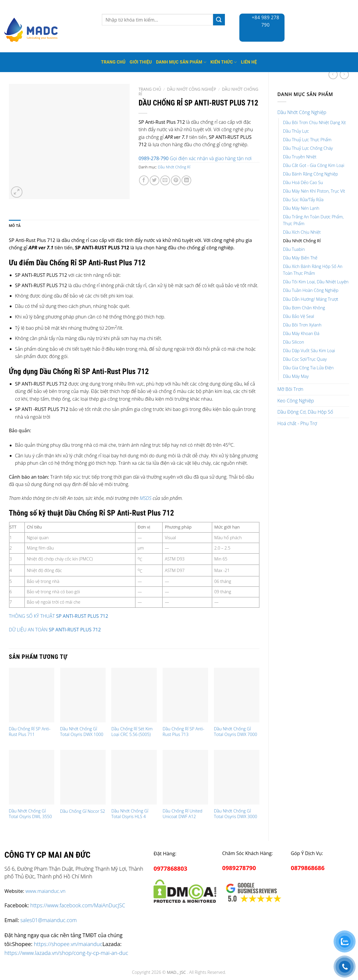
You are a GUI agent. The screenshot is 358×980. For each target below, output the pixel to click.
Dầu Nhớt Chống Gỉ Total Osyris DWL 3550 (30, 814)
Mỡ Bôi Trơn (290, 389)
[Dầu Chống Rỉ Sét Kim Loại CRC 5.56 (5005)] (134, 695)
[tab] (15, 226)
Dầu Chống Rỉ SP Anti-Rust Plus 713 (183, 732)
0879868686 (308, 868)
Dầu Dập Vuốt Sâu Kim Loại (309, 351)
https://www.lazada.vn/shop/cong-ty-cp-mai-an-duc (66, 953)
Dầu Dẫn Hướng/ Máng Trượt (311, 299)
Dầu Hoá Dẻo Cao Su (303, 182)
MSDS (146, 498)
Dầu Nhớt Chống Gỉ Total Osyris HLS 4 (130, 814)
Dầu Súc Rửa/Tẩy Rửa (303, 200)
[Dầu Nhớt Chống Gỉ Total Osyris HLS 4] (134, 777)
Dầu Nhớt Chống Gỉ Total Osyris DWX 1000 (82, 732)
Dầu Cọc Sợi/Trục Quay (305, 359)
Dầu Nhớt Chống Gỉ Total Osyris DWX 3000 (236, 814)
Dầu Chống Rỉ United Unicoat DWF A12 (183, 814)
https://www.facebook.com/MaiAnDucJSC (78, 905)
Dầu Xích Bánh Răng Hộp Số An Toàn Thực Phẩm (313, 270)
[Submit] (219, 20)
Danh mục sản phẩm (181, 62)
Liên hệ (249, 62)
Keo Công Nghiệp (296, 401)
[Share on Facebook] (144, 180)
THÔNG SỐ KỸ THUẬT (32, 616)
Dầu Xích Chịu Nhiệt (302, 232)
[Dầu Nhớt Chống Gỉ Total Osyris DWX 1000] (83, 695)
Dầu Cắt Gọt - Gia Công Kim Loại (314, 165)
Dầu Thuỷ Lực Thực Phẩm (307, 140)
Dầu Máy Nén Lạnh (301, 208)
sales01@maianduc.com (49, 920)
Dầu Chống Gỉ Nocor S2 (83, 811)
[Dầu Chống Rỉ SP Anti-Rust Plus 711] (32, 695)
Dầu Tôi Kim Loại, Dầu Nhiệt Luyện (316, 282)
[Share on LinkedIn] (186, 180)
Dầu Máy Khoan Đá (301, 333)
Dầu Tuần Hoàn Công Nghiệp (311, 290)
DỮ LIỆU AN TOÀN (55, 630)
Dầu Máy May (296, 376)
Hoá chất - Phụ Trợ (297, 423)
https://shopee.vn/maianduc (68, 944)
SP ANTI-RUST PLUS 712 (82, 616)
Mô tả (15, 226)
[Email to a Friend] (165, 180)
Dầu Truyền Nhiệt (300, 157)
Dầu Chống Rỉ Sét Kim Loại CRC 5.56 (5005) (132, 732)
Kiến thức (224, 62)
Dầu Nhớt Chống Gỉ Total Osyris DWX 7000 (236, 732)
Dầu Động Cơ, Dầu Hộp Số (305, 412)
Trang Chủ (113, 62)
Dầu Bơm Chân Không (304, 308)
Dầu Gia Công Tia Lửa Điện (308, 368)
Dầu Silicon (294, 342)
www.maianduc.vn (45, 891)
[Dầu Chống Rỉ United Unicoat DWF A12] (185, 777)
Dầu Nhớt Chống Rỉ (302, 241)
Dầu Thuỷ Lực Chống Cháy (308, 148)
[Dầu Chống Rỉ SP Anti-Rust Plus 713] (185, 695)
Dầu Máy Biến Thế (300, 258)
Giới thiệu (141, 62)
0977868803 (170, 868)
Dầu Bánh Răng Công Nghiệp (310, 174)
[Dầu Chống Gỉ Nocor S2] (83, 777)
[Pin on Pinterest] (176, 180)
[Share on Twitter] (155, 180)
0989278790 (239, 868)
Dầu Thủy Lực (296, 131)
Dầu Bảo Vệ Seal (299, 316)
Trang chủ (150, 89)
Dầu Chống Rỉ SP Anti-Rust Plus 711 (30, 732)
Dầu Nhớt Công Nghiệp (302, 112)
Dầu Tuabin (294, 249)
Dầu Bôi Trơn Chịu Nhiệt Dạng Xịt (314, 122)
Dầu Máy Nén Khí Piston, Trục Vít (314, 191)
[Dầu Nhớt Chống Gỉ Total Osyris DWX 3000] (237, 777)
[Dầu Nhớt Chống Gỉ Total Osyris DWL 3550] (32, 777)
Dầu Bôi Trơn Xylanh (302, 325)
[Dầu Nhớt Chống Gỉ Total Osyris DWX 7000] (237, 695)
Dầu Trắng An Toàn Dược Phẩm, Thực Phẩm (313, 220)
